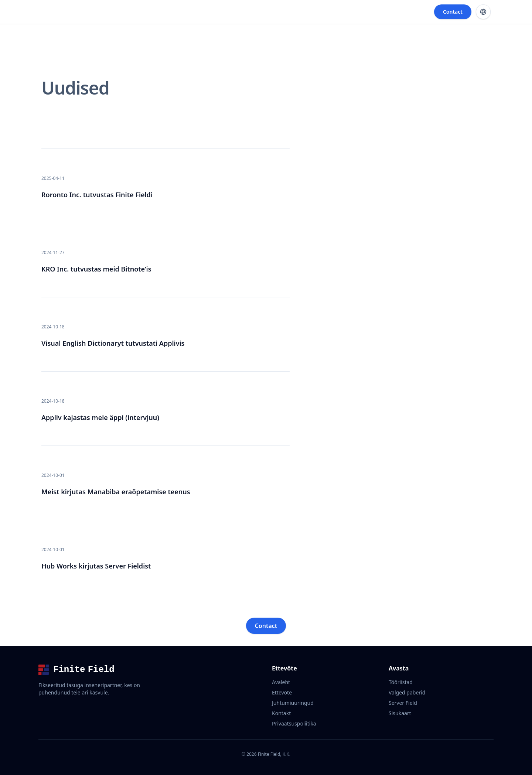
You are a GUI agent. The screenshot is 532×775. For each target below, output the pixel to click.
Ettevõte (282, 692)
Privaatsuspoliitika (294, 723)
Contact (453, 12)
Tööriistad (401, 682)
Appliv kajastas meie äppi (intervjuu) (100, 417)
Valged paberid (407, 692)
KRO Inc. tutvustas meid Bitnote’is (96, 269)
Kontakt (281, 713)
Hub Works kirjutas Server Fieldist (96, 566)
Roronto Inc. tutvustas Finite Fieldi (97, 195)
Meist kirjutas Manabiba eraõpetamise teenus (116, 492)
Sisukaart (400, 713)
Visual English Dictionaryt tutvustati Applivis (113, 343)
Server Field (403, 703)
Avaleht (281, 682)
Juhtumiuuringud (293, 703)
